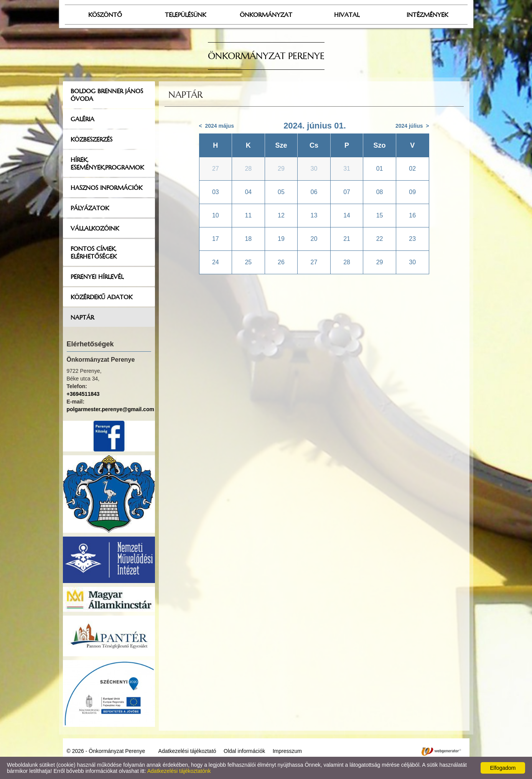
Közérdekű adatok (101, 297)
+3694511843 (83, 394)
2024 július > (412, 126)
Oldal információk (244, 751)
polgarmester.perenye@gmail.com (110, 409)
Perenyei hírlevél (97, 277)
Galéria (82, 119)
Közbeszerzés (91, 139)
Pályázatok (90, 208)
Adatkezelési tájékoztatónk (179, 771)
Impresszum (287, 751)
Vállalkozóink (95, 228)
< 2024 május (217, 126)
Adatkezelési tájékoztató (187, 751)
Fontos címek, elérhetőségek (94, 252)
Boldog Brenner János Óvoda (107, 95)
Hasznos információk (106, 188)
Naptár (82, 317)
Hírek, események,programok (107, 163)
